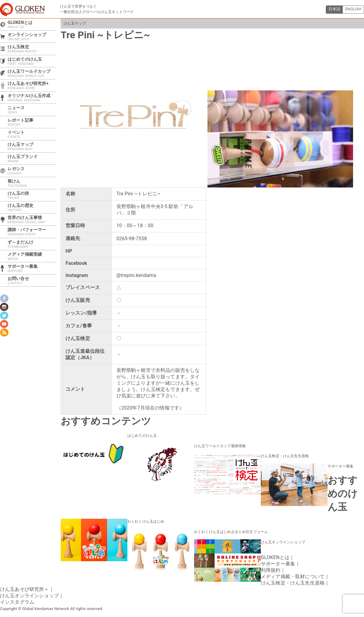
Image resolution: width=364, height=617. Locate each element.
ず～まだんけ (32, 244)
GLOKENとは (32, 25)
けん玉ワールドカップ (32, 73)
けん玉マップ (75, 23)
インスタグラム (17, 601)
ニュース (32, 110)
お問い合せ (32, 281)
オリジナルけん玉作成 (32, 98)
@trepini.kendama (136, 275)
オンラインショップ (32, 37)
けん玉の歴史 (32, 207)
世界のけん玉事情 (32, 220)
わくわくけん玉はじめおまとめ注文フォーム (231, 531)
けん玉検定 (32, 49)
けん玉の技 (32, 195)
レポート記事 (32, 122)
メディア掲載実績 (32, 256)
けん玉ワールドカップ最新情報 (220, 446)
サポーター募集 (340, 466)
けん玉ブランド (32, 159)
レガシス (32, 171)
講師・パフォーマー (32, 232)
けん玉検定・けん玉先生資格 (285, 456)
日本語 (334, 9)
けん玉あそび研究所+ (32, 86)
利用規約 (271, 570)
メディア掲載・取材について (293, 576)
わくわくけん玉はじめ (146, 521)
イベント (32, 134)
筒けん (32, 183)
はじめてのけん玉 (142, 436)
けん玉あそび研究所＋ (25, 589)
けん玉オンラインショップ (283, 541)
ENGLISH (353, 9)
